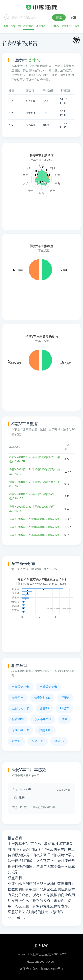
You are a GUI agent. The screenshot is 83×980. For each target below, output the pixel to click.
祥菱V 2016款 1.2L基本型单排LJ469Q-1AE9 (35, 535)
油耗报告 (28, 26)
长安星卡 (18, 698)
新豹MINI (18, 719)
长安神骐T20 (42, 698)
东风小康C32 (20, 730)
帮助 (77, 26)
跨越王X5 (45, 730)
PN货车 (64, 708)
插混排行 (67, 26)
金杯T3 (44, 708)
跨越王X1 (38, 741)
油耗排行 (41, 26)
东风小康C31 (43, 719)
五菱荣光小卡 (21, 687)
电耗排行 (54, 26)
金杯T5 (59, 741)
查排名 (34, 60)
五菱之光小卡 (21, 708)
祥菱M (65, 698)
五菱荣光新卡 (48, 687)
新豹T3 (16, 741)
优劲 (65, 719)
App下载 (16, 26)
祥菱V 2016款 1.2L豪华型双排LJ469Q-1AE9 (35, 519)
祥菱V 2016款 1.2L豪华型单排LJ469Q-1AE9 (35, 527)
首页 (6, 26)
